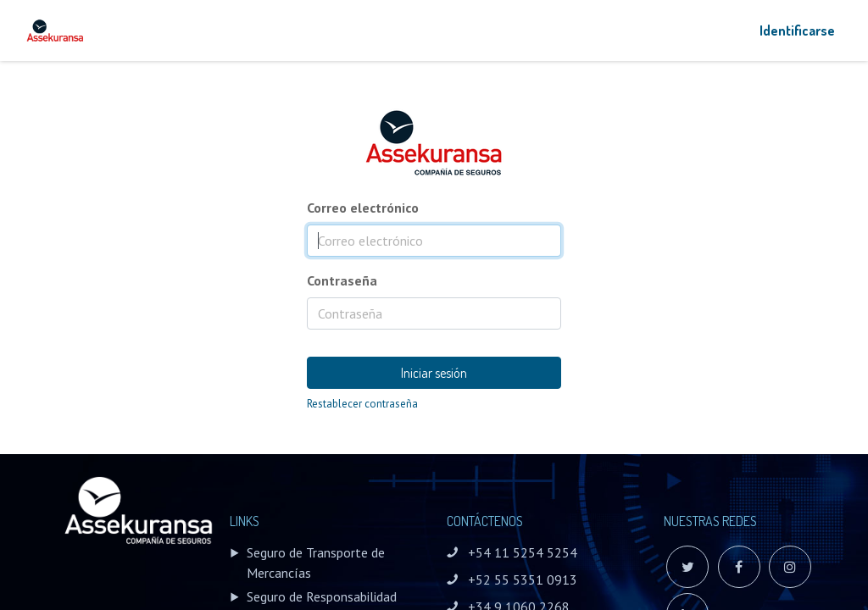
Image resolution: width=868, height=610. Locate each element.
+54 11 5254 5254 (523, 552)
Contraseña (342, 280)
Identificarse (797, 30)
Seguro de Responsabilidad (322, 596)
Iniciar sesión (434, 373)
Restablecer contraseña (362, 404)
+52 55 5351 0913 (523, 579)
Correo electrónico (363, 208)
